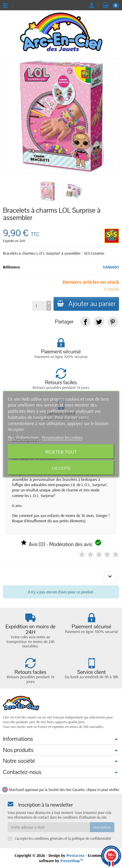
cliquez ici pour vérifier (103, 790)
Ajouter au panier (86, 304)
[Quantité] (39, 306)
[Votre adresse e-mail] (49, 827)
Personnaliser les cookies (62, 437)
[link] (85, 322)
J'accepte (61, 468)
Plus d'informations (24, 437)
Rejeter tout (61, 452)
